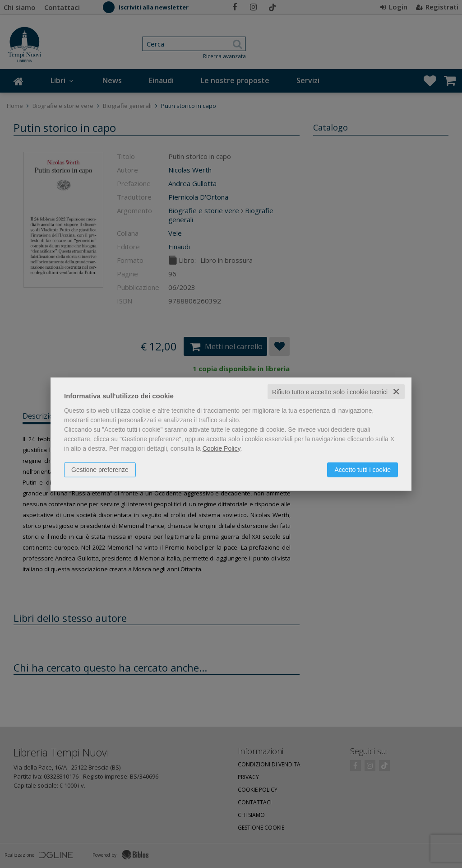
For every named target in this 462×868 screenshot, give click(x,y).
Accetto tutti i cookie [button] (363, 469)
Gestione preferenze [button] (100, 469)
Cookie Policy (222, 448)
